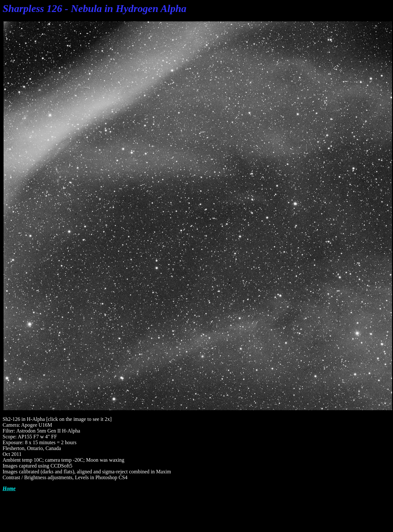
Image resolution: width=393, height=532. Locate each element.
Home (9, 488)
